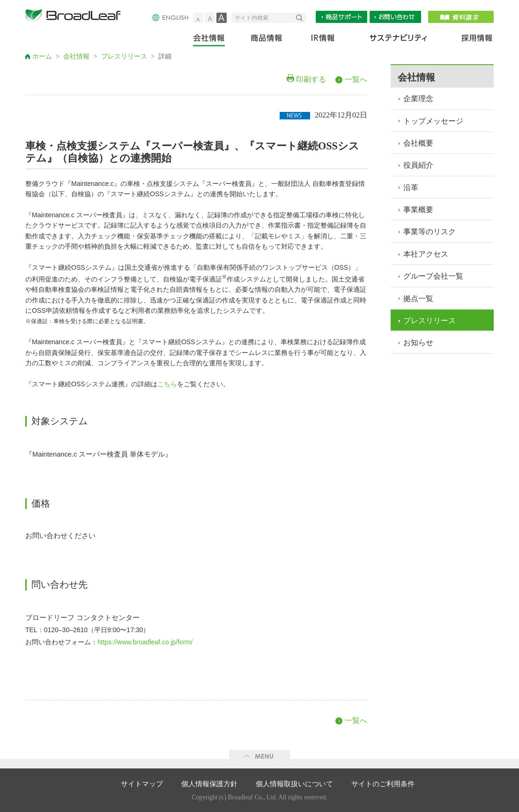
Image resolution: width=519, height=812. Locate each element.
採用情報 (471, 40)
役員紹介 (418, 165)
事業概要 (418, 210)
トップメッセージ (433, 121)
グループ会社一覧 (433, 276)
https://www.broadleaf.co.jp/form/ (145, 642)
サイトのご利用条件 (383, 784)
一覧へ (356, 79)
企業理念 (418, 99)
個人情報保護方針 (209, 784)
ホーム (42, 56)
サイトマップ (142, 784)
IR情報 (323, 40)
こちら (167, 384)
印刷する (311, 79)
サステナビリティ (398, 40)
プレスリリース (124, 56)
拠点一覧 (418, 299)
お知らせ (418, 343)
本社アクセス (426, 254)
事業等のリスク (430, 232)
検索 (301, 18)
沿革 (411, 188)
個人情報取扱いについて (294, 784)
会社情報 (215, 40)
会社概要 (418, 143)
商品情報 (267, 40)
